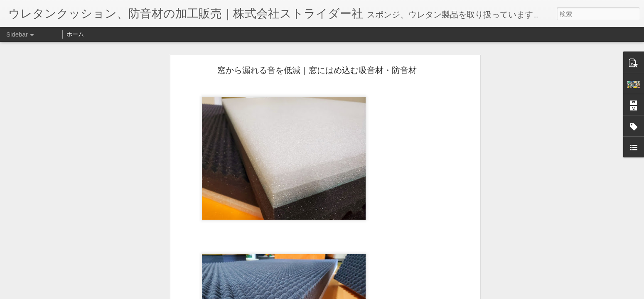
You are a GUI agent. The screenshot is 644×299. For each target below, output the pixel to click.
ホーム (75, 34)
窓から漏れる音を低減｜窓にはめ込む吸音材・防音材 (317, 70)
